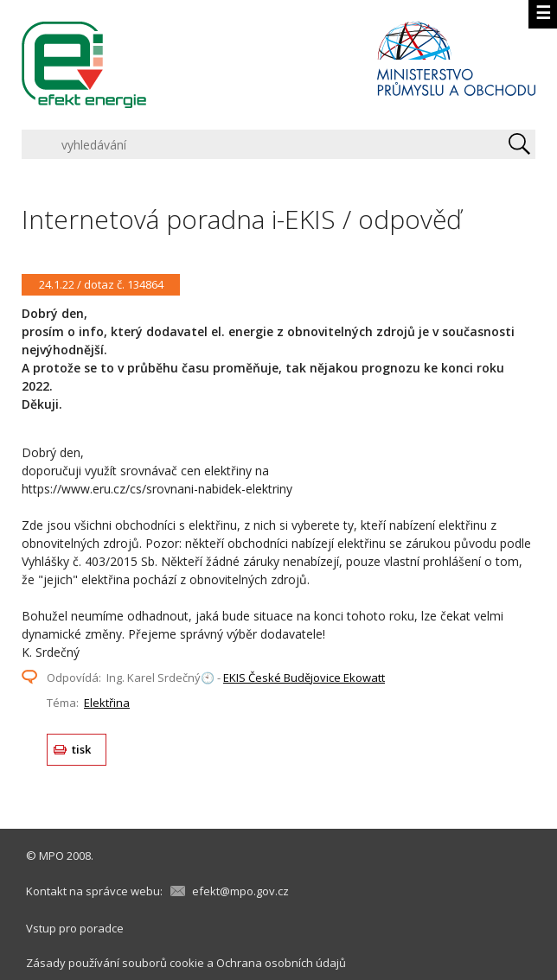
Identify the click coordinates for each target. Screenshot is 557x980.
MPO (51, 856)
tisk (82, 749)
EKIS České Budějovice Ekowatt (304, 678)
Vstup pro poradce (75, 928)
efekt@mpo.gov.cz (240, 891)
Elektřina (107, 703)
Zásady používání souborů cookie (115, 963)
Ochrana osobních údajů (281, 963)
